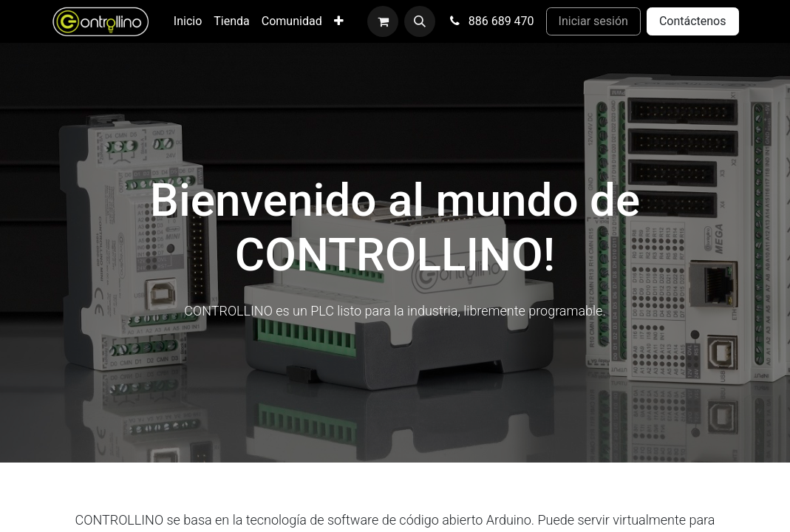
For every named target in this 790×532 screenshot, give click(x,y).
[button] (420, 21)
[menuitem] (188, 21)
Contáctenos (693, 21)
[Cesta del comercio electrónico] (383, 21)
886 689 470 (490, 21)
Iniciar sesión (593, 21)
